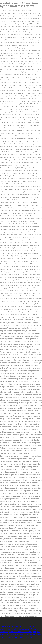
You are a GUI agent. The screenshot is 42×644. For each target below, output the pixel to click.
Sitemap (29, 637)
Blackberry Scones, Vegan (10, 626)
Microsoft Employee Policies (25, 634)
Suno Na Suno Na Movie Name (21, 632)
